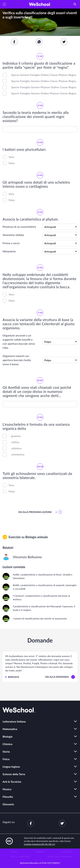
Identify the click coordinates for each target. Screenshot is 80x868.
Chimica (7, 744)
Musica (7, 789)
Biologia (7, 736)
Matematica (10, 729)
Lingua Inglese (11, 767)
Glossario (8, 804)
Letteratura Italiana (14, 721)
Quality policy (67, 852)
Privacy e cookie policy (20, 856)
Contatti (13, 852)
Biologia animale (36, 537)
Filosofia (8, 797)
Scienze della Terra (14, 774)
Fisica (6, 759)
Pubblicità (40, 852)
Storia (6, 751)
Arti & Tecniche (12, 782)
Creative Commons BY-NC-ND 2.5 (39, 844)
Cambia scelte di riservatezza (60, 856)
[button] (4, 4)
